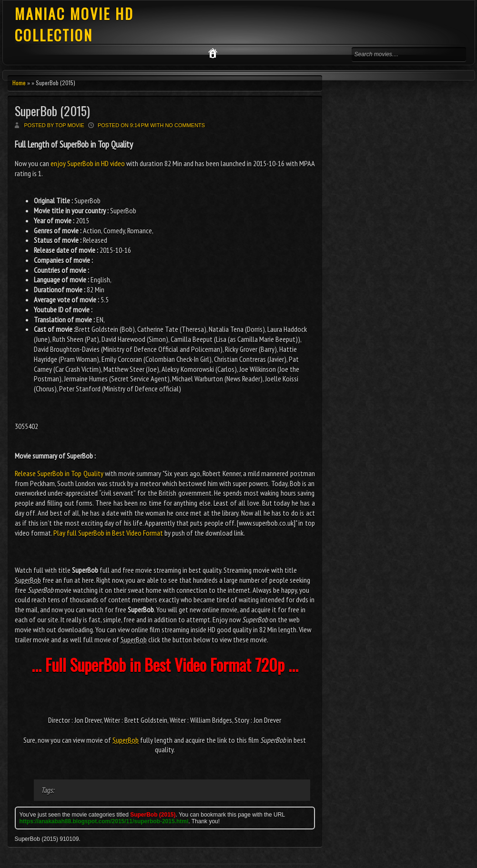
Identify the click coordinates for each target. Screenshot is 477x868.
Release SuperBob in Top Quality (59, 473)
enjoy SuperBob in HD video (88, 163)
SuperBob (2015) (52, 111)
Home (19, 83)
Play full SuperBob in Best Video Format (108, 533)
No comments (185, 125)
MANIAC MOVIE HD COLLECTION (74, 24)
